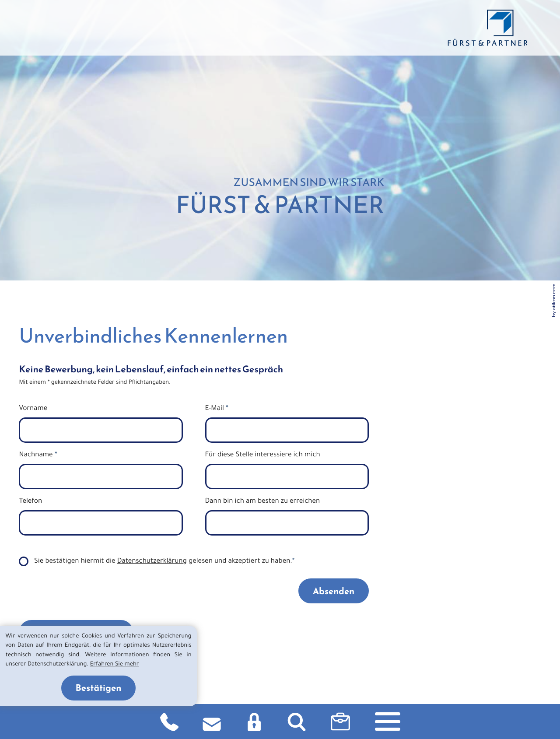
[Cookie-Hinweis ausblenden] (99, 688)
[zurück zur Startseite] (487, 28)
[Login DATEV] (254, 721)
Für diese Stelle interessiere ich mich (263, 456)
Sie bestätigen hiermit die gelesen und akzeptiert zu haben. (164, 562)
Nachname (38, 456)
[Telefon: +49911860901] (169, 721)
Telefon (30, 502)
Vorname (33, 409)
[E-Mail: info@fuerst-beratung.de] (212, 721)
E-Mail (217, 409)
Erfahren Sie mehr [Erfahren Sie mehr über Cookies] (115, 665)
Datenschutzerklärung (152, 562)
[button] (340, 721)
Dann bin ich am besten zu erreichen (263, 502)
